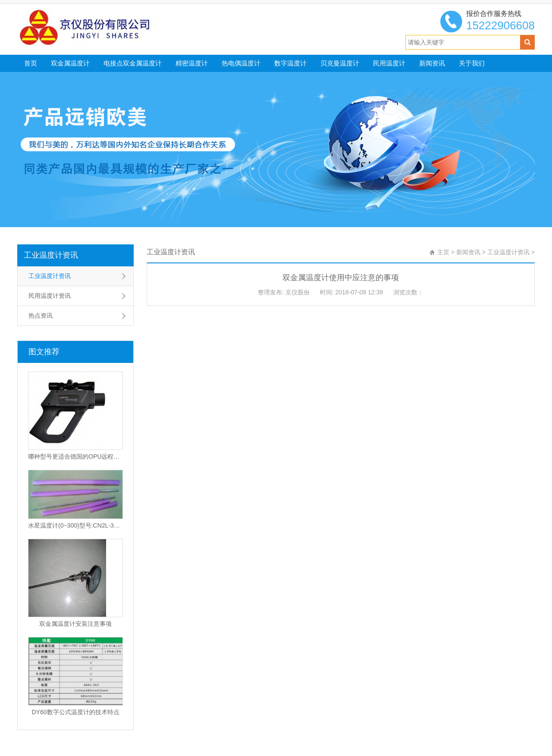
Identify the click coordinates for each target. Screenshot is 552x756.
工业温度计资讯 (51, 255)
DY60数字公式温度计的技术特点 (75, 712)
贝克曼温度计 (340, 63)
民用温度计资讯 (50, 296)
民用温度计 (389, 63)
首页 (31, 63)
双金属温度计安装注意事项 (75, 624)
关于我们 (472, 63)
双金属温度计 (70, 63)
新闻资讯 (432, 63)
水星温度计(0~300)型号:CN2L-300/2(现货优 (75, 525)
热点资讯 (41, 316)
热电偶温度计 (241, 63)
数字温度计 (290, 63)
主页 (443, 252)
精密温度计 (192, 63)
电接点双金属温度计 (133, 63)
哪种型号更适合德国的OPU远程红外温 (75, 456)
